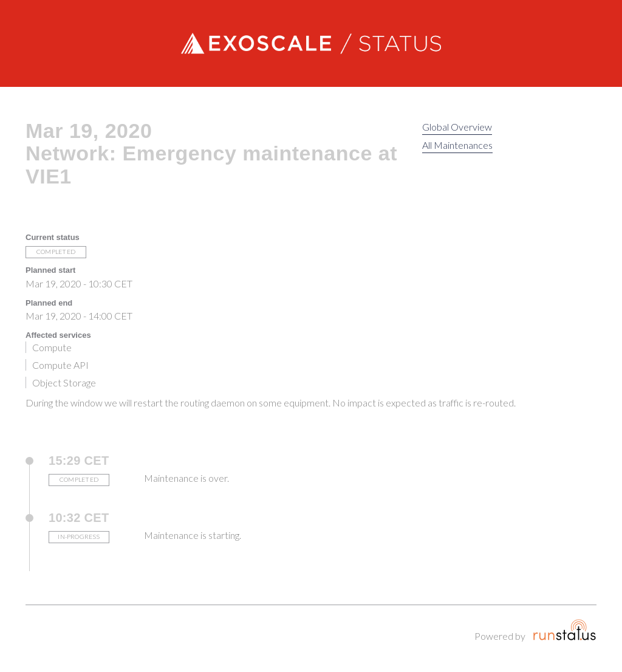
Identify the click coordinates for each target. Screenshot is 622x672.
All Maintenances (457, 145)
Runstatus (565, 629)
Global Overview (457, 127)
